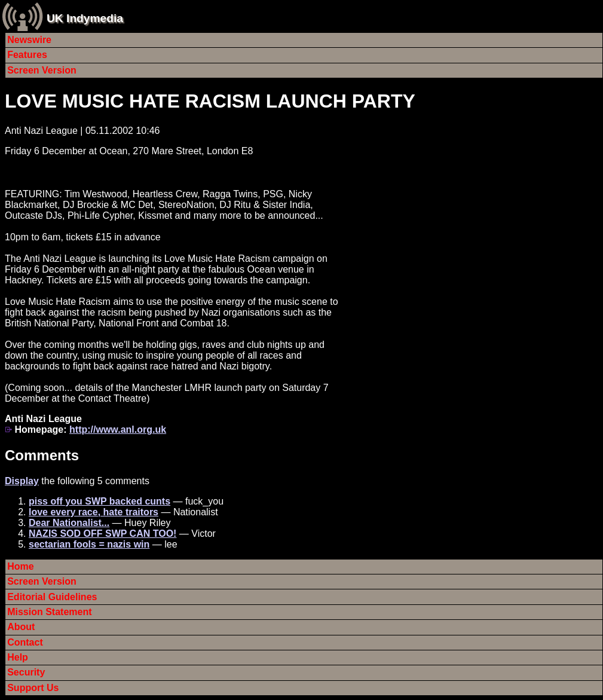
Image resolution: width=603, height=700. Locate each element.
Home (20, 566)
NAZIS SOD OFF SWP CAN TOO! (102, 534)
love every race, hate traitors (94, 512)
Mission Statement (49, 612)
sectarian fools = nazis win (89, 544)
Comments (42, 455)
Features (27, 55)
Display (22, 481)
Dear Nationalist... (69, 523)
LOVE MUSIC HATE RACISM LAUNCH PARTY (210, 101)
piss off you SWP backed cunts (100, 501)
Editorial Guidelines (52, 597)
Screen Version (42, 70)
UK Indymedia (85, 18)
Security (26, 672)
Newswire (29, 40)
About (21, 627)
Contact (25, 642)
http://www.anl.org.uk (118, 430)
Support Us (33, 688)
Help (18, 657)
